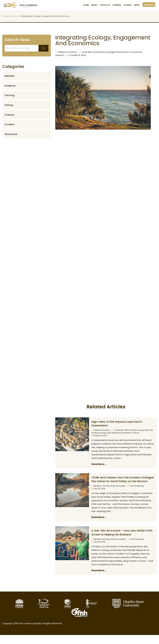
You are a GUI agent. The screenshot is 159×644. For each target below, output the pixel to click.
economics (136, 52)
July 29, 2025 (98, 489)
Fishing (9, 105)
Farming (106, 486)
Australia (87, 52)
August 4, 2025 (99, 435)
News (137, 5)
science (136, 433)
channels (119, 430)
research (60, 55)
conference (99, 52)
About (95, 5)
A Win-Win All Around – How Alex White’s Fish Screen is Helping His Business (122, 532)
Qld (109, 433)
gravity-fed (147, 430)
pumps (103, 433)
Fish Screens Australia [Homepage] (21, 5)
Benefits (97, 486)
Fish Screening (137, 486)
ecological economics (117, 52)
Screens (117, 5)
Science (128, 5)
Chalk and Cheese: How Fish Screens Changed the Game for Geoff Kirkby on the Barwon (123, 479)
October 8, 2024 (76, 55)
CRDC (127, 430)
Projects (105, 5)
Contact (149, 5)
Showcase (11, 134)
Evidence (15, 16)
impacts (95, 433)
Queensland (117, 433)
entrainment (136, 430)
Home (86, 5)
